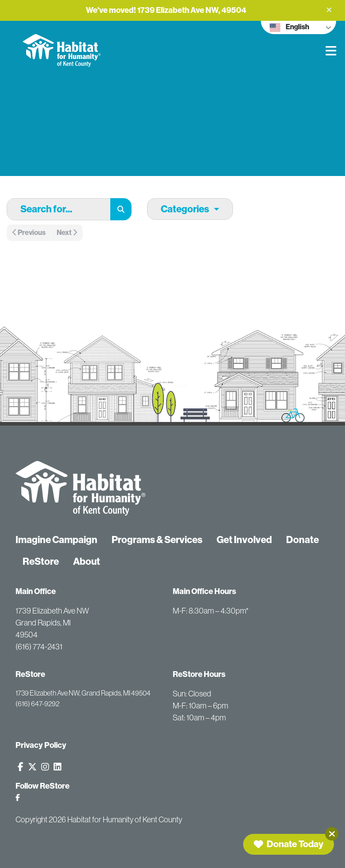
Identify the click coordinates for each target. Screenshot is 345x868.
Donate (302, 540)
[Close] (332, 834)
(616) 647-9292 (37, 704)
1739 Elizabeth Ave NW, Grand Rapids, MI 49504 (83, 693)
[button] (329, 10)
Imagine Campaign (56, 540)
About (87, 561)
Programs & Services (157, 540)
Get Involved (244, 540)
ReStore (41, 561)
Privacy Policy (41, 745)
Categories (185, 209)
